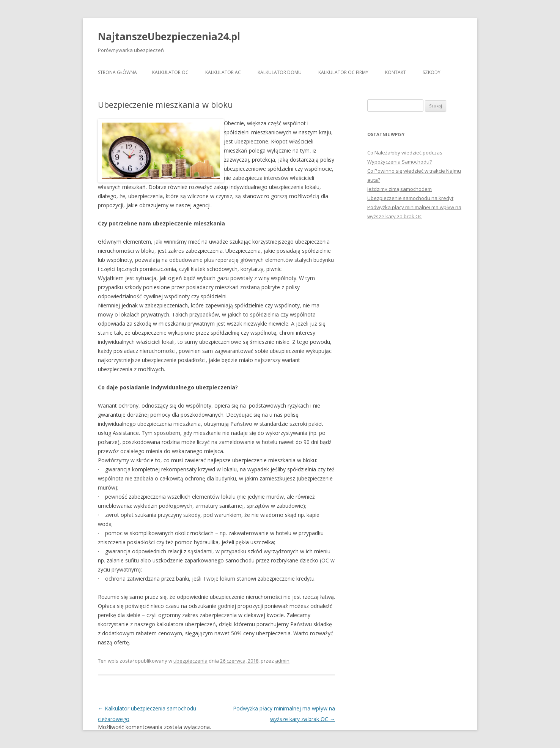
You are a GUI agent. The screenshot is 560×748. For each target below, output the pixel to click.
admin (282, 661)
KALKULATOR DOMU (280, 72)
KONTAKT (396, 72)
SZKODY (432, 72)
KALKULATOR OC (170, 72)
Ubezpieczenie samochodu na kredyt (410, 198)
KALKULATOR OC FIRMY (343, 72)
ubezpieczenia (190, 661)
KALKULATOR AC (223, 72)
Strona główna (117, 72)
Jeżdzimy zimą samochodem (400, 189)
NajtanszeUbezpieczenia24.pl (169, 36)
